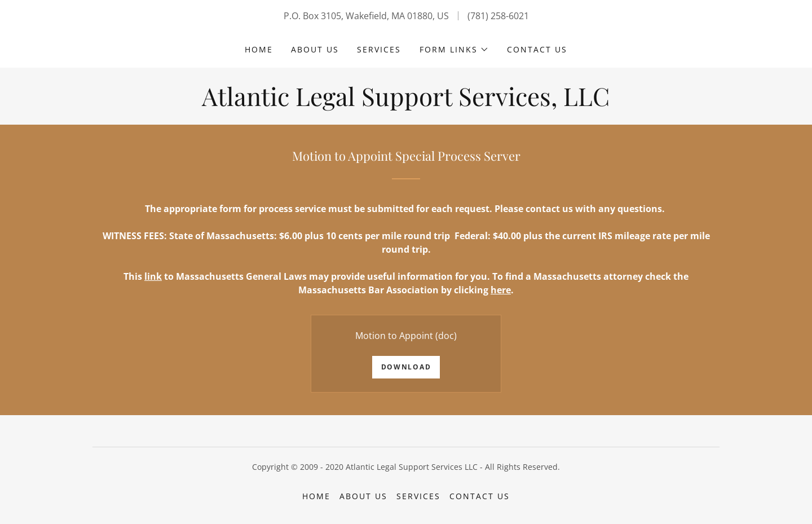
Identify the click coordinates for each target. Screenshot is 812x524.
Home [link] (259, 49)
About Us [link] (315, 49)
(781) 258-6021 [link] (498, 16)
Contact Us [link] (537, 49)
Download (406, 367)
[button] (454, 50)
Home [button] (316, 496)
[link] (406, 103)
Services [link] (379, 49)
